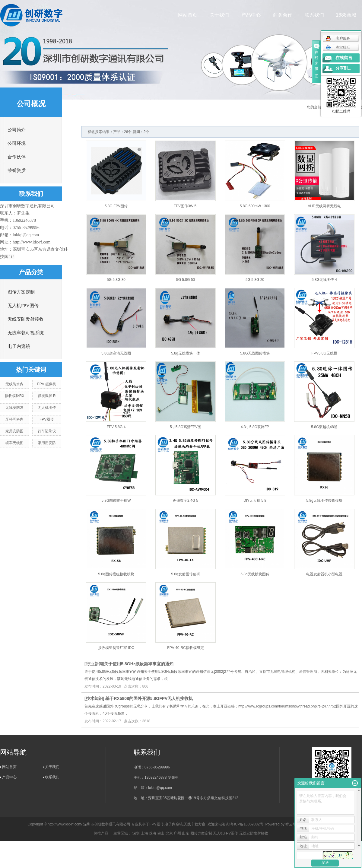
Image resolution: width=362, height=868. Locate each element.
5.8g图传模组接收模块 (116, 574)
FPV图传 (47, 419)
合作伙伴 (17, 157)
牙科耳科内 (14, 419)
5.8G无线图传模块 (255, 353)
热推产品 (101, 833)
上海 (144, 833)
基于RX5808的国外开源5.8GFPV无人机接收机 (149, 698)
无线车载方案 (195, 824)
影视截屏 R (47, 396)
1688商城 (346, 15)
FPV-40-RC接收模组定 (185, 648)
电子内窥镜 (19, 346)
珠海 (153, 833)
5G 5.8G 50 (186, 280)
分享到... (343, 68)
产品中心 (251, 15)
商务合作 (283, 15)
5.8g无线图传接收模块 (324, 501)
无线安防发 (14, 408)
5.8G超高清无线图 (116, 353)
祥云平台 (293, 824)
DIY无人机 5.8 (255, 501)
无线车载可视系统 (26, 333)
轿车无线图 (14, 443)
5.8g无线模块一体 (185, 353)
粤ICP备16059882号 (247, 824)
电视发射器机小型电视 (324, 574)
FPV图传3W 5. (186, 206)
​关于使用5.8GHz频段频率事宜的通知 (139, 664)
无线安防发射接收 (26, 319)
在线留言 (344, 58)
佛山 (161, 833)
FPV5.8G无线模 (324, 353)
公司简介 (17, 130)
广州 (177, 833)
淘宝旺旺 (338, 47)
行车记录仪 (47, 431)
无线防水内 (14, 384)
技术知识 (94, 698)
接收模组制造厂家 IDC (116, 648)
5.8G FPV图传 (116, 206)
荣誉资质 (17, 170)
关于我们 (220, 15)
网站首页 (188, 15)
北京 (169, 833)
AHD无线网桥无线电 (324, 206)
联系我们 (315, 15)
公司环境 (17, 143)
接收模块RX (15, 396)
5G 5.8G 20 (255, 280)
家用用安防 (47, 443)
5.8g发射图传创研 (185, 574)
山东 (186, 833)
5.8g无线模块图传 (255, 574)
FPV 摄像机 (47, 384)
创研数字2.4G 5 (186, 501)
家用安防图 (14, 431)
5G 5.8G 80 (116, 280)
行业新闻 (94, 664)
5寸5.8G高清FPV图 (186, 427)
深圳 (136, 833)
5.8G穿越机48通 (324, 427)
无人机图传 (47, 408)
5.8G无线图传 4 (324, 280)
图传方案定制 (21, 292)
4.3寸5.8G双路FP (255, 427)
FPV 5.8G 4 (116, 427)
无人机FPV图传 (23, 306)
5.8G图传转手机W (116, 501)
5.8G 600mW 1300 (255, 206)
